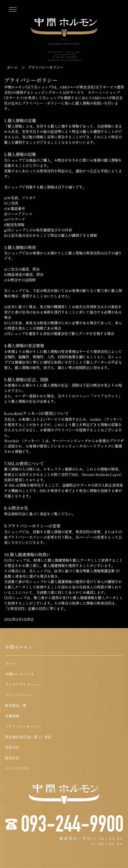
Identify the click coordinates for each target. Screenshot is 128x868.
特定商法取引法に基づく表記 (28, 737)
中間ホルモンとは (19, 674)
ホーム (12, 67)
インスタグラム (18, 768)
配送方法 (12, 758)
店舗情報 (12, 716)
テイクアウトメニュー (23, 684)
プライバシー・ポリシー (42, 103)
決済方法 (12, 747)
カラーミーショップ (104, 92)
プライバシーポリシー (23, 726)
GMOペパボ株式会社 (77, 87)
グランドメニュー (19, 695)
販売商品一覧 (16, 705)
